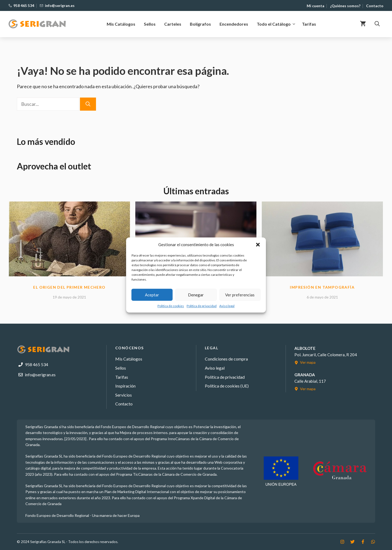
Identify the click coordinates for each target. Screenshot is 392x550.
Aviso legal (227, 306)
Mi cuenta (316, 6)
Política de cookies (171, 306)
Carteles (173, 24)
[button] (258, 245)
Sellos (150, 24)
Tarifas (309, 24)
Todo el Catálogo (277, 24)
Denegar (196, 295)
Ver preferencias (240, 295)
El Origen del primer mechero (69, 287)
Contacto (375, 6)
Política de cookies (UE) (227, 386)
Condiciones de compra (226, 359)
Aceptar (152, 295)
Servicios (124, 395)
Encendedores (234, 24)
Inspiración (125, 386)
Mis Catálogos (121, 24)
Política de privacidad (202, 306)
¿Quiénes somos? (345, 6)
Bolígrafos (200, 24)
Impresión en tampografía (322, 287)
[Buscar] (88, 104)
